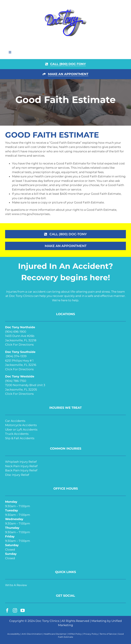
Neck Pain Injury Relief (21, 466)
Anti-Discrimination (32, 634)
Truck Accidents (17, 434)
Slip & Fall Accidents (20, 438)
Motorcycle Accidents (21, 425)
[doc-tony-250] (65, 10)
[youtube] (23, 610)
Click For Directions (19, 345)
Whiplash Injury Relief (21, 462)
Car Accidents (15, 421)
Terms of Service (108, 634)
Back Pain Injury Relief (21, 470)
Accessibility (14, 634)
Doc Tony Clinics (47, 621)
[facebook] (7, 610)
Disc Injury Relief (17, 475)
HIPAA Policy (75, 634)
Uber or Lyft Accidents (21, 430)
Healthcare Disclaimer (55, 634)
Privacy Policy (91, 634)
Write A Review (16, 585)
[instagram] (15, 610)
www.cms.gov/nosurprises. (31, 214)
